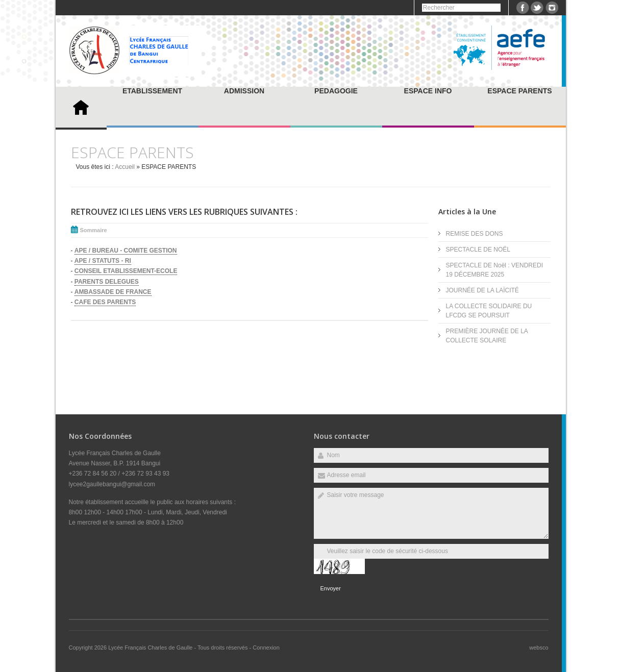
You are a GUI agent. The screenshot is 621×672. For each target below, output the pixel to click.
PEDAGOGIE (336, 91)
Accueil (125, 167)
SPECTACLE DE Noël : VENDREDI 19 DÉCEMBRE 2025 (495, 270)
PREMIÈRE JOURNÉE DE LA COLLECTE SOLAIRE (487, 336)
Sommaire (94, 230)
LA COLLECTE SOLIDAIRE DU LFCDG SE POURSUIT (489, 311)
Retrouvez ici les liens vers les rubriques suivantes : (184, 212)
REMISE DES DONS (475, 234)
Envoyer (331, 588)
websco (539, 648)
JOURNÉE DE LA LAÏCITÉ (482, 290)
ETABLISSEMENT (152, 91)
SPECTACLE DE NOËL (478, 250)
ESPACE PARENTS (519, 91)
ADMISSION (244, 91)
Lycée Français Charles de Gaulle (151, 648)
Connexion (266, 648)
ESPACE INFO (428, 91)
